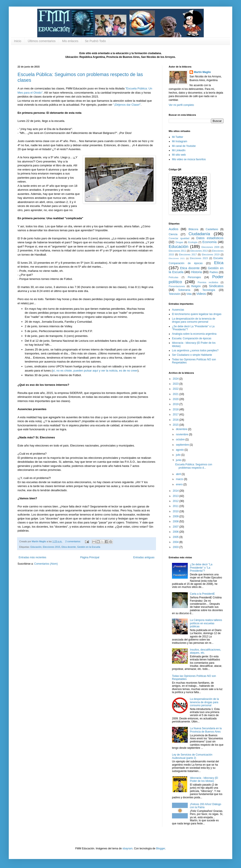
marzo (180, 479)
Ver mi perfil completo (181, 105)
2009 (176, 516)
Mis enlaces (70, 41)
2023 (176, 384)
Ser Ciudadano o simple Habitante (192, 355)
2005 (176, 537)
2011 (176, 506)
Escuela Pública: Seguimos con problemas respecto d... (194, 466)
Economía (210, 242)
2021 (176, 394)
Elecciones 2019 (211, 254)
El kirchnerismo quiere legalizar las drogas (197, 314)
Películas (174, 277)
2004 (176, 542)
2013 (176, 496)
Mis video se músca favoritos (189, 159)
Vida (189, 294)
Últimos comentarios (42, 41)
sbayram (128, 848)
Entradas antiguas (144, 557)
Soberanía (184, 290)
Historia (196, 272)
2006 (176, 532)
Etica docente (69, 547)
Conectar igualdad (179, 238)
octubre (181, 439)
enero (180, 484)
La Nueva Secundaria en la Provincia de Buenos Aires (206, 730)
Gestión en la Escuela (89, 547)
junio (179, 460)
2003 (176, 547)
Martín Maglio (202, 72)
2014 (176, 491)
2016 (176, 420)
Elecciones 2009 (211, 247)
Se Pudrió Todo (95, 41)
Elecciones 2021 (177, 258)
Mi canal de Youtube (184, 146)
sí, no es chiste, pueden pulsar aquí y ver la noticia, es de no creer (95, 371)
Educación (36, 547)
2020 (176, 399)
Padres (214, 272)
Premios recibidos (208, 282)
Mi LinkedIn (179, 150)
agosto (180, 450)
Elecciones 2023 (199, 258)
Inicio (18, 41)
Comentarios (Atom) (46, 564)
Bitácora (193, 229)
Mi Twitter (178, 137)
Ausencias (178, 310)
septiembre (183, 445)
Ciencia (173, 234)
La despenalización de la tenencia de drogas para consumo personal (194, 320)
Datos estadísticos (210, 238)
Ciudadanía (199, 234)
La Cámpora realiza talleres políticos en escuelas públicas (206, 623)
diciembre (182, 429)
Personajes (194, 277)
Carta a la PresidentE (202, 594)
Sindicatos (216, 286)
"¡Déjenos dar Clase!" (127, 105)
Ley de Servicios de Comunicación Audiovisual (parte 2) (192, 756)
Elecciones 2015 (51, 547)
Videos (201, 294)
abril (179, 474)
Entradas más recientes (32, 557)
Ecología (193, 242)
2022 (176, 389)
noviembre (182, 434)
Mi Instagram (180, 141)
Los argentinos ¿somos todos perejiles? (195, 350)
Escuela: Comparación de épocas (192, 338)
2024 (176, 379)
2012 (176, 501)
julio (179, 455)
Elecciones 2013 (199, 251)
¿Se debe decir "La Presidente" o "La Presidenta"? (201, 568)
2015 (176, 425)
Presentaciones (177, 286)
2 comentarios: (73, 541)
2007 (176, 527)
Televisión (175, 294)
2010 (176, 511)
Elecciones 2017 (188, 254)
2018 (176, 409)
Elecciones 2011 (177, 251)
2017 (176, 414)
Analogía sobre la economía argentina (194, 334)
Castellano (212, 229)
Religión (196, 286)
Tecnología (209, 290)
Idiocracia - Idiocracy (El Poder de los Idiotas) (204, 779)
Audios (174, 229)
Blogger (160, 848)
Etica (219, 263)
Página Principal (90, 557)
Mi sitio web (179, 155)
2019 (176, 404)
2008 (176, 521)
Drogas (179, 242)
